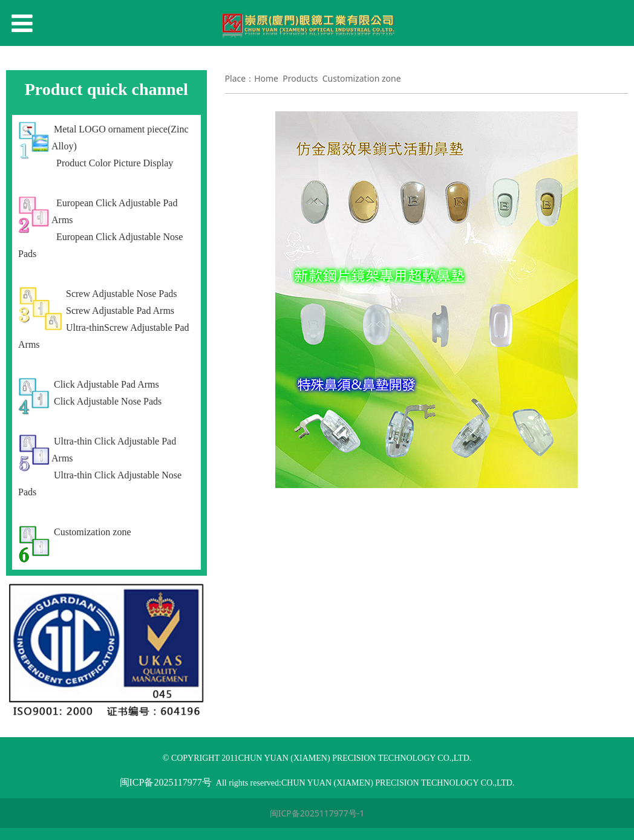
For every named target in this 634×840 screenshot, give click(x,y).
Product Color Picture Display (113, 163)
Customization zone (93, 532)
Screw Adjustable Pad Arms (120, 311)
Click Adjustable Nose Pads (108, 401)
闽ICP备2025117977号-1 (317, 813)
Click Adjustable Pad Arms (106, 384)
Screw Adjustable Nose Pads (122, 294)
